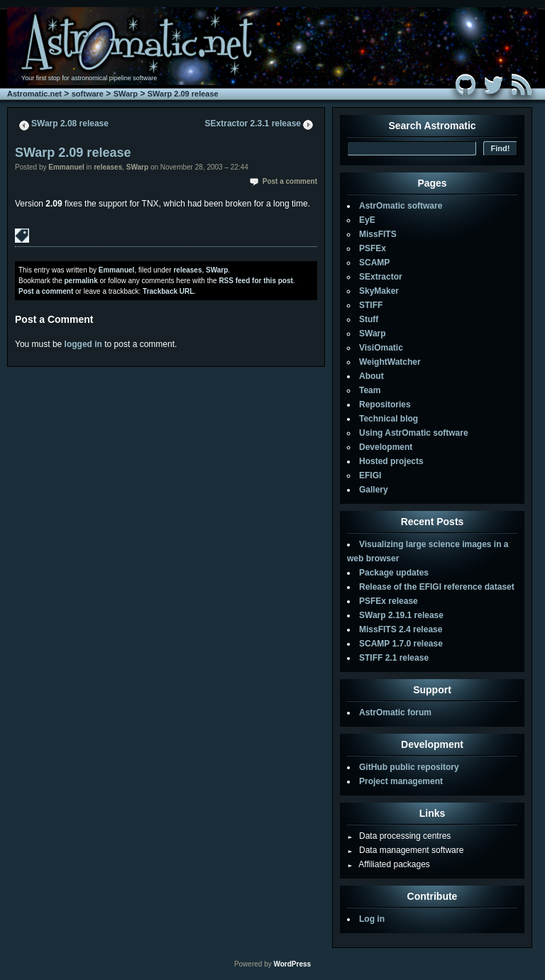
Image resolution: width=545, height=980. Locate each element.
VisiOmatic (381, 348)
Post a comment (290, 181)
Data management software (405, 850)
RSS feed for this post (255, 281)
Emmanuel (66, 167)
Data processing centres (399, 836)
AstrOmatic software (401, 206)
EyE (367, 220)
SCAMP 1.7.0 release (401, 644)
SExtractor (381, 277)
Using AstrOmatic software (414, 433)
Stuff (369, 319)
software (88, 94)
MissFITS (378, 234)
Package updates (394, 573)
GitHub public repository (409, 767)
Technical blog (389, 419)
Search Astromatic (432, 126)
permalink (81, 281)
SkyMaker (379, 291)
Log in (372, 919)
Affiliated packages (389, 864)
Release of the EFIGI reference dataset (437, 587)
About (371, 376)
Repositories (385, 404)
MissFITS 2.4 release (401, 629)
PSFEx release (389, 601)
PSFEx (373, 248)
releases (108, 167)
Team (370, 390)
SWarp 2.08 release (70, 123)
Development (386, 447)
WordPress (292, 964)
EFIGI (370, 475)
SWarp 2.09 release (183, 94)
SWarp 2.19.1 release (401, 615)
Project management (401, 781)
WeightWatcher (390, 362)
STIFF (371, 305)
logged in (83, 344)
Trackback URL (168, 291)
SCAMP (374, 263)
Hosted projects (391, 461)
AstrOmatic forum (395, 712)
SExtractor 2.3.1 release (253, 123)
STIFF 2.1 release (394, 658)
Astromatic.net (34, 94)
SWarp (126, 94)
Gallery (374, 490)
